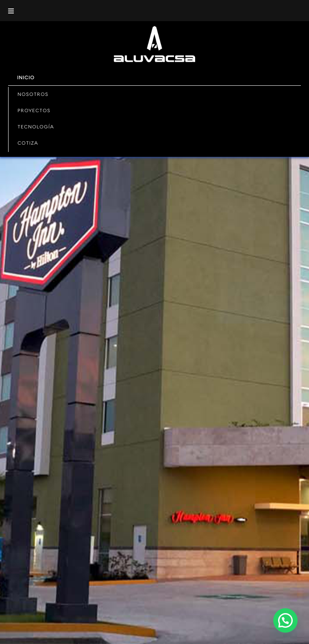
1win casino (19, 0)
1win (112, 0)
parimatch (70, 0)
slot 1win (92, 0)
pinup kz (143, 0)
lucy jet (106, 0)
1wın (5, 0)
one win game (149, 0)
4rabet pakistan (87, 0)
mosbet (146, 0)
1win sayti (33, 0)
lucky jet (16, 0)
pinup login (122, 0)
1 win (117, 0)
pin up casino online (130, 0)
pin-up (57, 0)
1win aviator (119, 0)
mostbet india (51, 0)
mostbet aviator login (74, 0)
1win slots (134, 0)
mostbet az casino (27, 0)
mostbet (1, 0)
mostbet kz (64, 0)
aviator (35, 0)
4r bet (90, 0)
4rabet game (152, 0)
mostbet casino (60, 0)
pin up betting (12, 0)
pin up (4, 0)
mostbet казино (99, 0)
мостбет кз (40, 0)
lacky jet (83, 0)
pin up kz (37, 0)
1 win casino (79, 0)
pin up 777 (156, 0)
